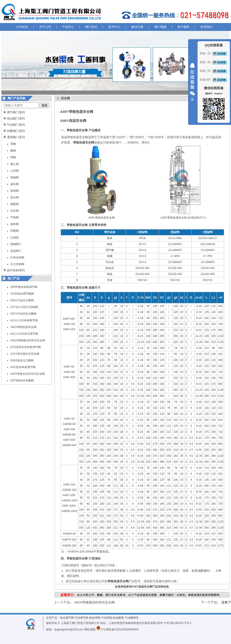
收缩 (192, 82)
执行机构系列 (16, 270)
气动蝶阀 (130, 618)
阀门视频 (160, 27)
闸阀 (13, 157)
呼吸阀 (15, 231)
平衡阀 (15, 217)
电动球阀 (95, 618)
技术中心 (114, 27)
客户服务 (184, 27)
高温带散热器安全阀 (75, 137)
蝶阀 (13, 151)
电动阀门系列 (16, 119)
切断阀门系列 (16, 131)
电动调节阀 (67, 618)
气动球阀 (107, 618)
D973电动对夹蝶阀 (22, 381)
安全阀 (15, 211)
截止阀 (15, 164)
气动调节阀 (81, 618)
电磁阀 (15, 177)
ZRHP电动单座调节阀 (24, 287)
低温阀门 (16, 251)
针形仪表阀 (17, 258)
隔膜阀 (15, 204)
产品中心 (68, 27)
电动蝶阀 (118, 618)
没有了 (226, 602)
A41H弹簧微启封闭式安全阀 (28, 340)
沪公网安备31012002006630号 (117, 629)
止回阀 (15, 171)
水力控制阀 (17, 264)
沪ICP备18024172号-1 (178, 623)
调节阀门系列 (16, 112)
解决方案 (137, 27)
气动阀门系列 (16, 125)
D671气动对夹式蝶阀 (23, 314)
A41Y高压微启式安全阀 (25, 354)
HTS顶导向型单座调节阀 (26, 347)
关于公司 (45, 27)
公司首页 (22, 27)
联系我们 (207, 27)
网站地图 (90, 629)
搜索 (44, 105)
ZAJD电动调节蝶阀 (22, 294)
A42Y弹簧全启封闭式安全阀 (28, 374)
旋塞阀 (15, 191)
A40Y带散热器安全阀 (23, 327)
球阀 (13, 144)
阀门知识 (91, 27)
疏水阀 (15, 197)
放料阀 (15, 224)
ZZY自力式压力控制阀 (24, 307)
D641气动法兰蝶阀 (22, 300)
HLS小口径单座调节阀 (24, 320)
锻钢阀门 (16, 244)
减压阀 (15, 184)
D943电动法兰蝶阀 (22, 360)
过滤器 (15, 237)
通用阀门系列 (16, 137)
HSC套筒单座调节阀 (23, 367)
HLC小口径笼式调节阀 (24, 334)
